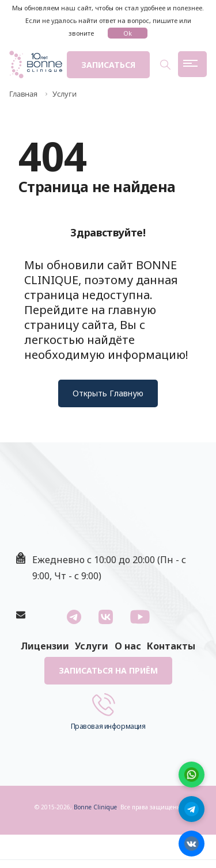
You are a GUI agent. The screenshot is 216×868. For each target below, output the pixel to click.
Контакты (171, 646)
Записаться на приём (108, 670)
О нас (128, 646)
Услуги (92, 646)
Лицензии (45, 646)
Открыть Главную (108, 393)
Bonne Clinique (95, 807)
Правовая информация (108, 726)
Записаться (108, 65)
